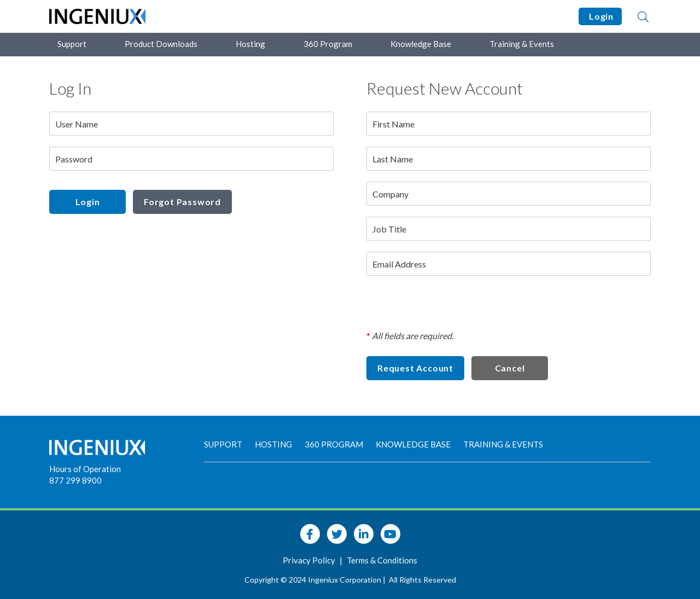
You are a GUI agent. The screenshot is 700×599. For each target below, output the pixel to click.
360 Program (328, 44)
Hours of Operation (85, 469)
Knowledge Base (421, 44)
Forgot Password (182, 202)
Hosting (250, 44)
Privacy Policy (310, 560)
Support (72, 44)
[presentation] (450, 308)
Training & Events (522, 44)
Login (600, 16)
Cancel (510, 368)
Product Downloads (161, 44)
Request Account (415, 368)
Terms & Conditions (382, 560)
